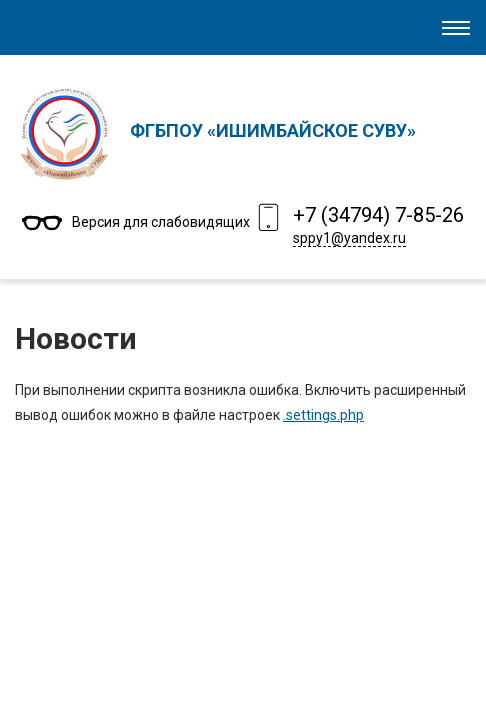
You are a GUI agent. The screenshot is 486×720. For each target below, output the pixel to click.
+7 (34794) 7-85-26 (378, 215)
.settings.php (323, 415)
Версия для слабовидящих (161, 222)
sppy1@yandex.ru (349, 238)
